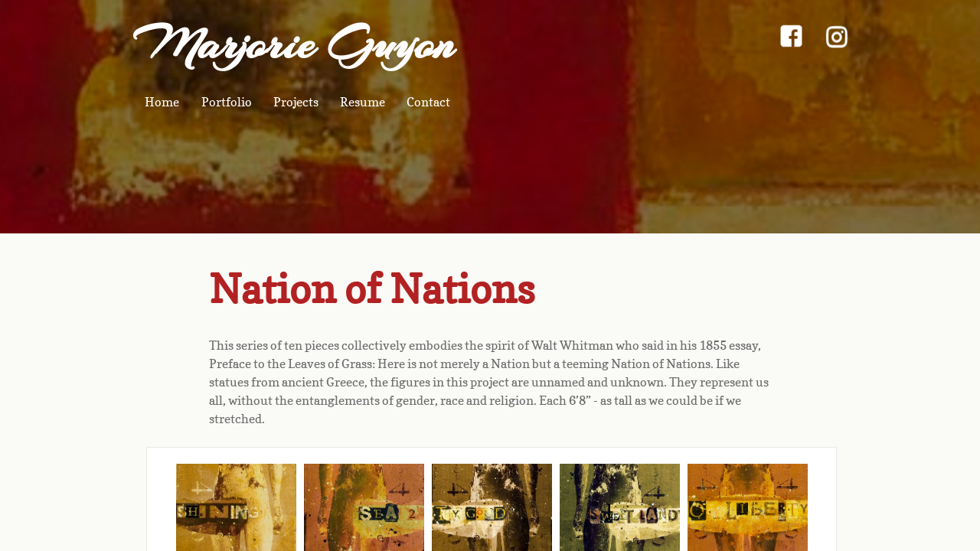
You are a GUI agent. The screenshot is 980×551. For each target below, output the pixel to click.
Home (162, 102)
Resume (363, 102)
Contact (428, 102)
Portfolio (227, 102)
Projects (296, 102)
